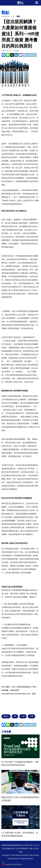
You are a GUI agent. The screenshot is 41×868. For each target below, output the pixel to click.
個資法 (6, 716)
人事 (31, 716)
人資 (23, 716)
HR (15, 716)
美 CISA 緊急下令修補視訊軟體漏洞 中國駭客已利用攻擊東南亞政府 (20, 763)
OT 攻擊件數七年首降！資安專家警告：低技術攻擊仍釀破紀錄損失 (20, 834)
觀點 (18, 16)
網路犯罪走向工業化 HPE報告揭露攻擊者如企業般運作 (20, 799)
